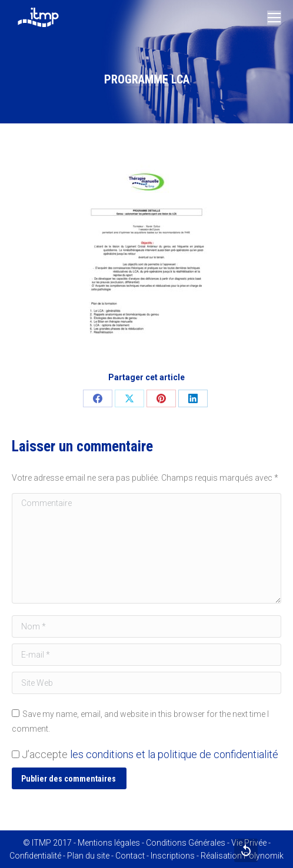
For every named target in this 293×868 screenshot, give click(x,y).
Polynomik (264, 856)
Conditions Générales (186, 843)
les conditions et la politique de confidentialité (174, 754)
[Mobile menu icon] (274, 18)
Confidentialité (35, 856)
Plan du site (88, 856)
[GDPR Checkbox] (16, 754)
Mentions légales (109, 843)
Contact (130, 856)
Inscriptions (173, 856)
